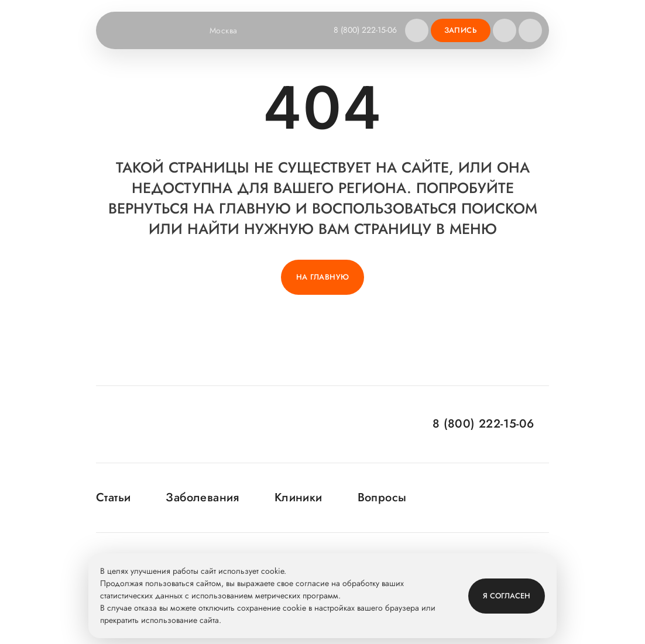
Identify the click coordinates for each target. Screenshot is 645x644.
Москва (231, 30)
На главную (323, 277)
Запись (461, 30)
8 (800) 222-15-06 (365, 30)
